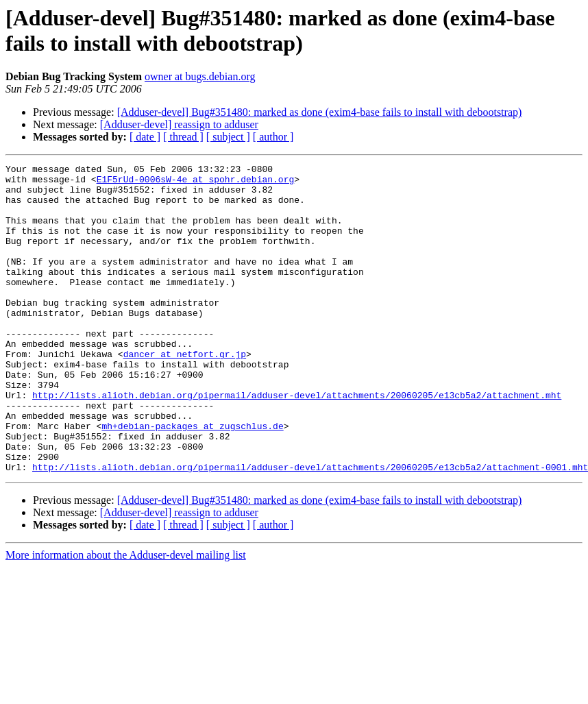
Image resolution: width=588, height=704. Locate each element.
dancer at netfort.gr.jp (185, 393)
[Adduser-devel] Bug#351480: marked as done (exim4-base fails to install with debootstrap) (320, 112)
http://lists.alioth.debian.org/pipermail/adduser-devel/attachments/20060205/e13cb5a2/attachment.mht (297, 442)
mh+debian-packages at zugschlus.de (192, 479)
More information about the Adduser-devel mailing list (126, 617)
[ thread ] (183, 137)
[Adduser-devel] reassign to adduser (179, 124)
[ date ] (145, 137)
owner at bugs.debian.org (200, 76)
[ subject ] (228, 137)
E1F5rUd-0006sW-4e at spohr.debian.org (196, 183)
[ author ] (273, 137)
